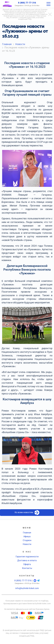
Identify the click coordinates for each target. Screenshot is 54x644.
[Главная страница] (7, 4)
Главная (27, 533)
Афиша (27, 536)
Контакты (27, 568)
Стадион (27, 540)
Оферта (27, 564)
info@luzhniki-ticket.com (27, 588)
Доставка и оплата (27, 560)
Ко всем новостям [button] (27, 513)
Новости (27, 544)
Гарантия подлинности (27, 557)
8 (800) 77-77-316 (27, 3)
